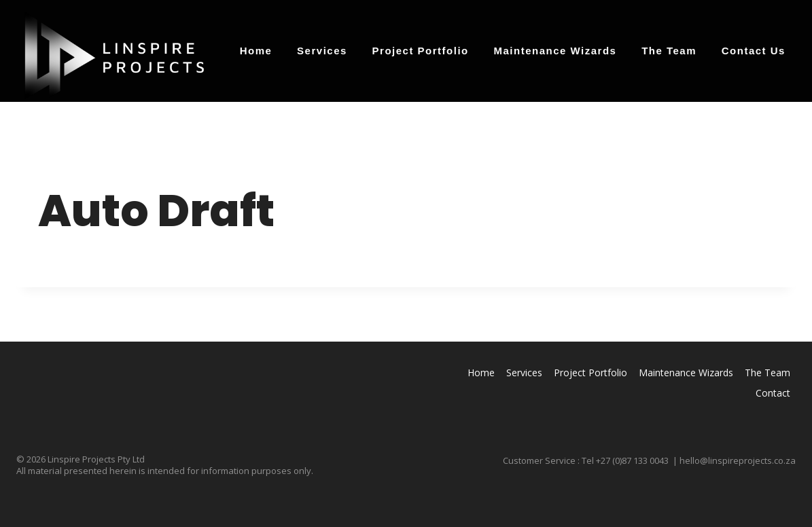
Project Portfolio (421, 51)
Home (256, 51)
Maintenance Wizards (555, 51)
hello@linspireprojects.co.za (738, 460)
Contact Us (754, 51)
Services (322, 51)
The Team (669, 51)
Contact (773, 393)
